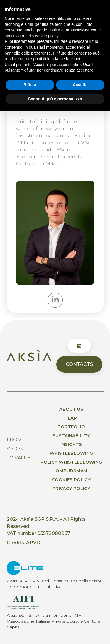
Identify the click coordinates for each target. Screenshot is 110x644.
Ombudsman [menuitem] (71, 471)
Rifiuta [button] (30, 85)
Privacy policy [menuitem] (71, 488)
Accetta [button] (80, 85)
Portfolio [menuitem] (71, 427)
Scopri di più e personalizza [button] (55, 99)
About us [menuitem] (71, 409)
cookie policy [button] (47, 36)
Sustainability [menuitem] (71, 436)
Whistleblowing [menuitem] (71, 453)
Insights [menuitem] (71, 444)
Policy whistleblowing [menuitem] (71, 462)
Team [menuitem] (71, 418)
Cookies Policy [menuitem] (71, 480)
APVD (33, 543)
